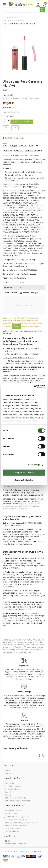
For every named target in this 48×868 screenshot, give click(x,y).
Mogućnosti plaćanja (13, 811)
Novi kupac (9, 773)
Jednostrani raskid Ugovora (16, 817)
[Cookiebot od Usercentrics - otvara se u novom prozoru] (34, 386)
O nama (8, 795)
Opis (5, 146)
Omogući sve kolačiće (24, 473)
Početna (4, 17)
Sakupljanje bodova (13, 786)
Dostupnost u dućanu (15, 138)
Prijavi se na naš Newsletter (16, 844)
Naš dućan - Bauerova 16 (15, 798)
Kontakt (8, 792)
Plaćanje (18, 151)
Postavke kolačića (12, 831)
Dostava (8, 151)
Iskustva (34, 146)
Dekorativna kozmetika (12, 20)
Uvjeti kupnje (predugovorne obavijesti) (21, 822)
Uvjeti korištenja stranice (15, 825)
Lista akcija (9, 783)
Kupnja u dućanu (33, 151)
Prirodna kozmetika (15, 17)
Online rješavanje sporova (16, 819)
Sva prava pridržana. (34, 851)
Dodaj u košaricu (22, 122)
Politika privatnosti (12, 828)
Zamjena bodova (12, 789)
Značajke (23, 146)
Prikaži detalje (33, 465)
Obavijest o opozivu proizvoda (17, 801)
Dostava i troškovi (12, 814)
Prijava (17, 326)
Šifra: (4, 95)
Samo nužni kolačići (24, 480)
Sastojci (13, 146)
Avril (5, 90)
